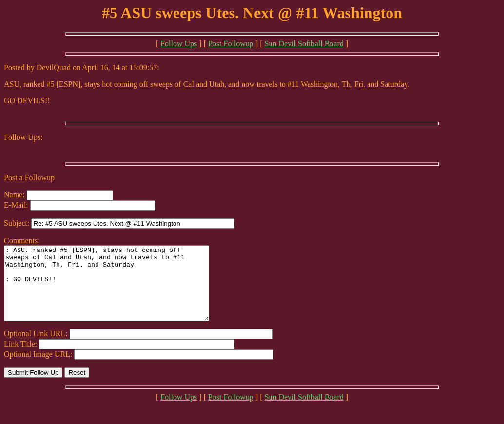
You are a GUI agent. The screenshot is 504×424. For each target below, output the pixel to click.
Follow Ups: (23, 137)
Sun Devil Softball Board (304, 44)
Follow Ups (179, 44)
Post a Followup (29, 178)
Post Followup (231, 44)
